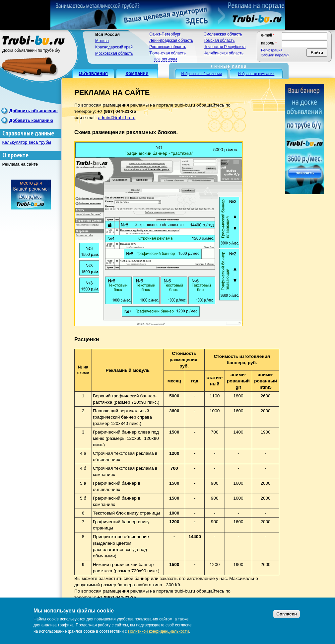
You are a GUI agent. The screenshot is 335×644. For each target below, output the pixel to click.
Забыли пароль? (275, 55)
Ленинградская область (171, 40)
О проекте (15, 155)
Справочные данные (28, 133)
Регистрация (272, 50)
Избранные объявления (202, 74)
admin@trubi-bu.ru (117, 118)
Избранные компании (256, 74)
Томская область (219, 40)
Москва (102, 41)
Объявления (93, 73)
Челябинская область (224, 53)
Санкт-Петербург (165, 34)
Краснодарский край (114, 47)
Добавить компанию (31, 120)
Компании (137, 73)
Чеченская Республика (225, 47)
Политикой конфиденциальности (159, 631)
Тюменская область (167, 53)
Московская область (114, 53)
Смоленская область (223, 34)
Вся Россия (107, 34)
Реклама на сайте (20, 164)
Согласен (287, 614)
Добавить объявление (33, 111)
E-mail (268, 35)
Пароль (269, 43)
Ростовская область (168, 47)
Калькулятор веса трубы (27, 142)
